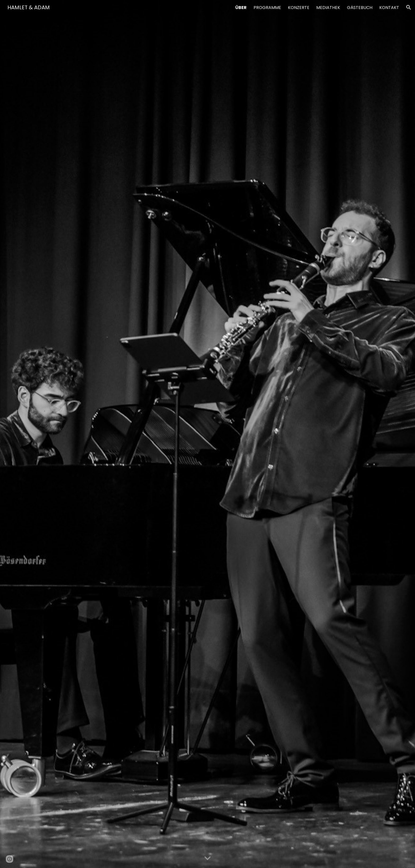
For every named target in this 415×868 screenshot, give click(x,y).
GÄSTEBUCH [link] (360, 8)
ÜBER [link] (241, 8)
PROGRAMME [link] (267, 8)
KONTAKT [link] (389, 8)
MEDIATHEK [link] (328, 8)
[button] (409, 7)
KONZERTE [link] (299, 8)
